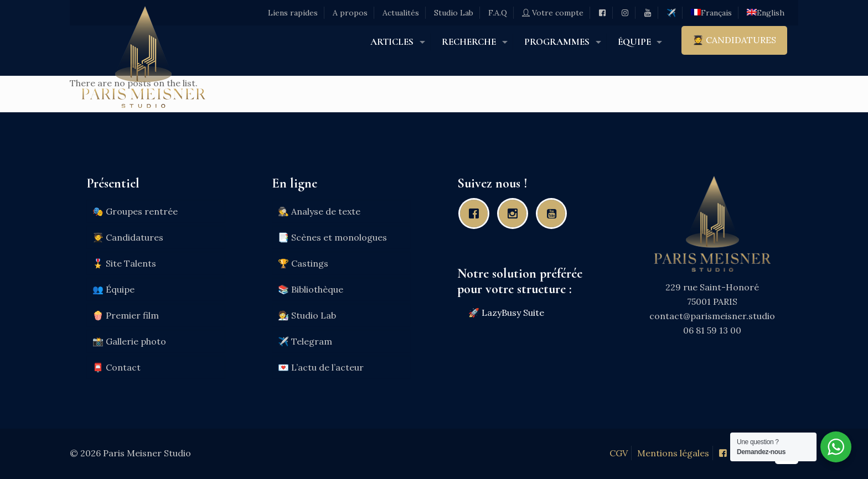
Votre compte (553, 13)
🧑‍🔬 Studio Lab (307, 315)
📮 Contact (117, 367)
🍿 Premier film (126, 315)
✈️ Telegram (305, 341)
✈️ (671, 13)
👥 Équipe (113, 289)
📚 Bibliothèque (311, 289)
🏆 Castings (303, 263)
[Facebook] (477, 214)
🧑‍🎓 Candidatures (128, 237)
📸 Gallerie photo (129, 341)
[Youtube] (554, 214)
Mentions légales (673, 453)
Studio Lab (454, 13)
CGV (619, 453)
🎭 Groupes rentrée (135, 211)
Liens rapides (293, 13)
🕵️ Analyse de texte (319, 211)
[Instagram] (515, 214)
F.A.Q (498, 13)
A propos (350, 13)
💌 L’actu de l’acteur (321, 367)
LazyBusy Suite (513, 313)
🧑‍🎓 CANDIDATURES (734, 40)
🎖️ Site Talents (124, 263)
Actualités (401, 13)
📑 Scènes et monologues (332, 237)
